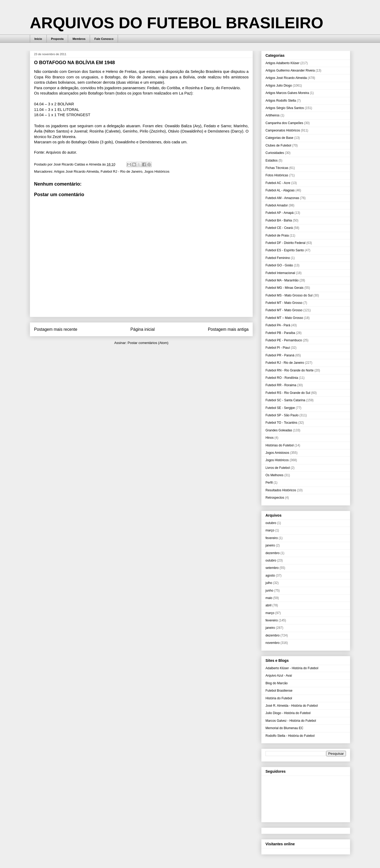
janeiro (270, 545)
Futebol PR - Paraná (280, 355)
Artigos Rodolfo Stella (281, 101)
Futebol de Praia (277, 235)
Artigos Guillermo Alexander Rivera (290, 70)
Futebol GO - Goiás (279, 265)
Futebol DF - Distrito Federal (285, 243)
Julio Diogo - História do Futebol (288, 713)
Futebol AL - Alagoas (280, 190)
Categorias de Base (279, 138)
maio (269, 598)
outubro (271, 523)
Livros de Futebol (278, 468)
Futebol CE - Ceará (279, 228)
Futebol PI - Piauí (278, 348)
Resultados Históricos (281, 490)
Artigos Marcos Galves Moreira (287, 93)
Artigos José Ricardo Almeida (76, 171)
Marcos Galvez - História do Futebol (291, 721)
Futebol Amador (277, 205)
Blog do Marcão (277, 683)
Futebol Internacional (280, 273)
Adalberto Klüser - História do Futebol (292, 668)
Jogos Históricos (157, 171)
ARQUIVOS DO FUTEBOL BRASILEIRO (177, 23)
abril (269, 605)
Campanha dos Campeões (284, 123)
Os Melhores (274, 475)
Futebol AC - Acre (278, 183)
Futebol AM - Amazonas (282, 198)
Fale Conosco (104, 39)
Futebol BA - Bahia (279, 220)
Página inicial (142, 329)
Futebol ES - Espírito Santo (285, 250)
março (270, 530)
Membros (79, 39)
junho (269, 591)
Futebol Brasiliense (279, 691)
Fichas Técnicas (277, 168)
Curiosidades (275, 153)
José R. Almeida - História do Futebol (292, 706)
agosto (270, 575)
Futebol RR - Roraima (281, 385)
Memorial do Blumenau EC (284, 728)
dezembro (272, 553)
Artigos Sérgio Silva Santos (285, 108)
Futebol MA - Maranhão (282, 280)
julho (269, 583)
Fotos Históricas (277, 175)
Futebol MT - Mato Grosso (284, 303)
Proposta (57, 39)
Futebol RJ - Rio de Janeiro (121, 171)
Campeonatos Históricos (283, 130)
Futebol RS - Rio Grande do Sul (288, 393)
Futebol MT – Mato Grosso (284, 318)
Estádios (272, 161)
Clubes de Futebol (278, 145)
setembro (272, 568)
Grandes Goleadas (279, 430)
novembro (272, 643)
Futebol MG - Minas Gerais (284, 288)
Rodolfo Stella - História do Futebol (290, 736)
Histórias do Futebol (280, 445)
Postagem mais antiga (228, 329)
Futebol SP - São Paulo (282, 415)
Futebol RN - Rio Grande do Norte (289, 370)
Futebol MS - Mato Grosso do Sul (289, 295)
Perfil (269, 483)
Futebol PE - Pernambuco (284, 340)
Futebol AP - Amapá (280, 213)
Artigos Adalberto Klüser (282, 63)
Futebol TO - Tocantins (281, 423)
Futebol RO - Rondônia (282, 378)
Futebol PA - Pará (278, 325)
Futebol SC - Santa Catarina (285, 400)
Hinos (270, 438)
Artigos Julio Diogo (279, 86)
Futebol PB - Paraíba (280, 333)
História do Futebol (279, 698)
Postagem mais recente (56, 329)
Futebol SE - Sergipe (280, 408)
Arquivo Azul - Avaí (279, 676)
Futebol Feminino (278, 258)
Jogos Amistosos (277, 453)
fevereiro (272, 538)
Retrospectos (275, 498)
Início (38, 39)
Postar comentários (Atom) (148, 343)
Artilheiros (272, 115)
